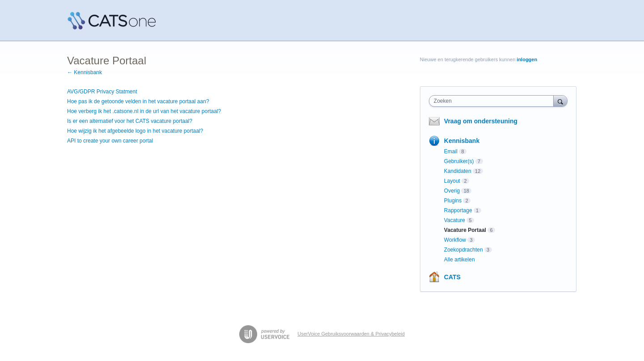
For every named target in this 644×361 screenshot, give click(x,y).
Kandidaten (458, 171)
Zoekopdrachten (464, 250)
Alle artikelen (460, 260)
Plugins (453, 201)
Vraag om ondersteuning (481, 121)
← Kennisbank (85, 72)
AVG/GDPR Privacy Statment (102, 92)
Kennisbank (462, 141)
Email (451, 151)
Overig (452, 191)
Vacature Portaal (465, 230)
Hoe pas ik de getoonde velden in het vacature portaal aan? (138, 101)
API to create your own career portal (110, 141)
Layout (452, 181)
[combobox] (494, 101)
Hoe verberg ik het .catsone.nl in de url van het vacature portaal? (144, 111)
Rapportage (458, 210)
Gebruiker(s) (459, 161)
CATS (452, 277)
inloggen (527, 59)
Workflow (455, 240)
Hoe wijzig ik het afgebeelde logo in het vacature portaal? (135, 131)
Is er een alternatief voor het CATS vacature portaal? (130, 121)
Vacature (455, 220)
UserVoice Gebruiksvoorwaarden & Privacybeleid (351, 334)
